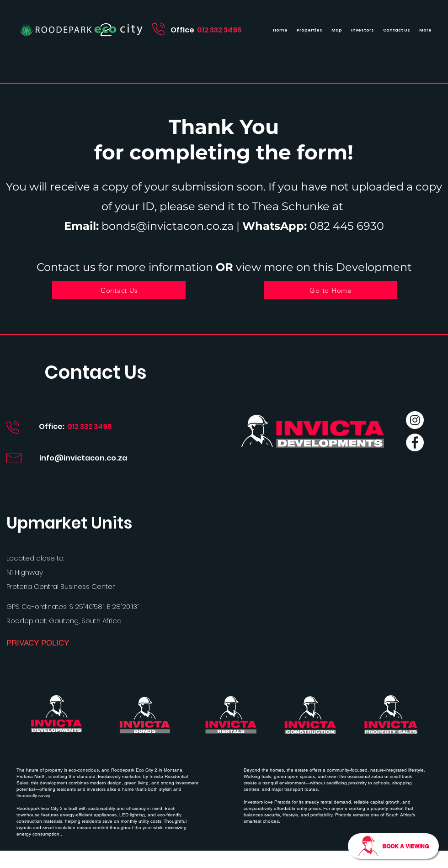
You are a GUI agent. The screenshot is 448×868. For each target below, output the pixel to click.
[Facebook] (415, 442)
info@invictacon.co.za (83, 458)
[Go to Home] (331, 290)
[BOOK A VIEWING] (393, 846)
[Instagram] (415, 420)
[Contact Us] (119, 290)
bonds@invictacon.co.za (168, 226)
